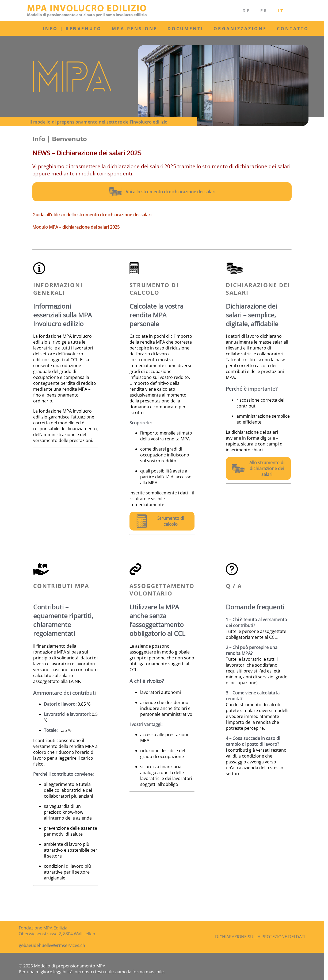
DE (246, 11)
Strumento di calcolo (171, 521)
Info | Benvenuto (72, 29)
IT (281, 11)
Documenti (185, 29)
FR (264, 11)
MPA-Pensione (135, 29)
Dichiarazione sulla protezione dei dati (260, 937)
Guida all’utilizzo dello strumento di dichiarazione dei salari (92, 215)
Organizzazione (240, 29)
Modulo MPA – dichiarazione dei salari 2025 (76, 227)
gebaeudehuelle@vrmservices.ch (52, 946)
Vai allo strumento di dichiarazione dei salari (171, 192)
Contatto (293, 29)
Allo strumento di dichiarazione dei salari (267, 468)
